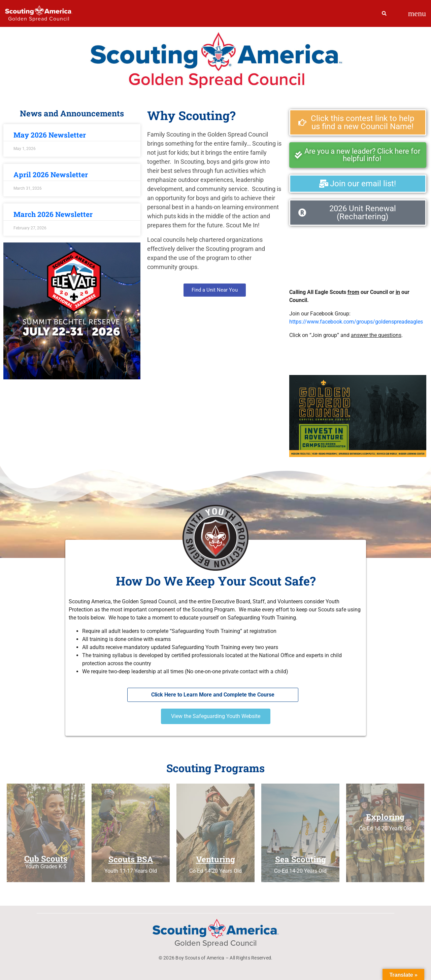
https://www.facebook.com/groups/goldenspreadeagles (356, 322)
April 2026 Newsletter (51, 175)
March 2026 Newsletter (53, 214)
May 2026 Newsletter (50, 135)
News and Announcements (72, 113)
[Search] (384, 13)
